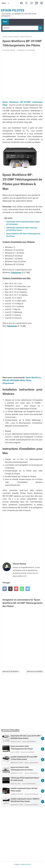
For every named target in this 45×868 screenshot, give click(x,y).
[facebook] (5, 589)
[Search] (20, 28)
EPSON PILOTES (13, 10)
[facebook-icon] (21, 3)
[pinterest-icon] (42, 3)
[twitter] (10, 589)
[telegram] (28, 589)
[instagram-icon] (31, 3)
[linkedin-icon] (37, 3)
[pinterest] (16, 589)
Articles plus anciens (35, 672)
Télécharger (16, 273)
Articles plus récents (10, 672)
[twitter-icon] (26, 3)
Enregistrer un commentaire (26, 50)
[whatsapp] (22, 589)
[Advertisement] (22, 76)
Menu (5, 22)
